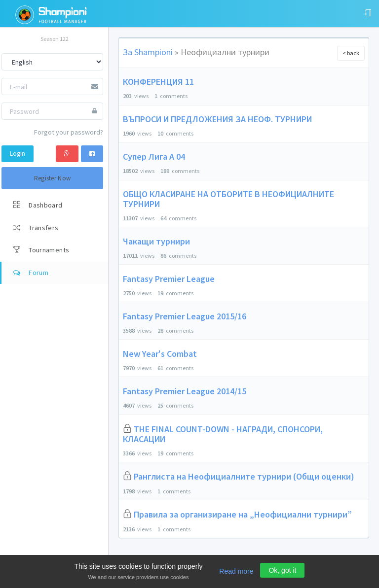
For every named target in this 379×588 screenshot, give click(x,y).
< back (351, 53)
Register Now (53, 178)
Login (18, 154)
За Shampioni (148, 52)
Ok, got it (282, 570)
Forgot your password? (69, 132)
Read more (236, 571)
